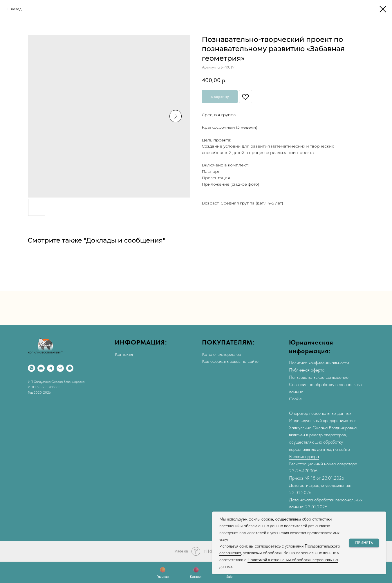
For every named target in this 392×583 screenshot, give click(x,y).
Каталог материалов (221, 354)
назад (16, 9)
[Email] (41, 368)
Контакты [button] (124, 354)
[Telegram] (51, 368)
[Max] (70, 368)
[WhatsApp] (31, 368)
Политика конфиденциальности (319, 363)
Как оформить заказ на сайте (230, 361)
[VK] (60, 368)
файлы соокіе (261, 519)
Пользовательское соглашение (319, 377)
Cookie (295, 399)
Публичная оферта (307, 370)
